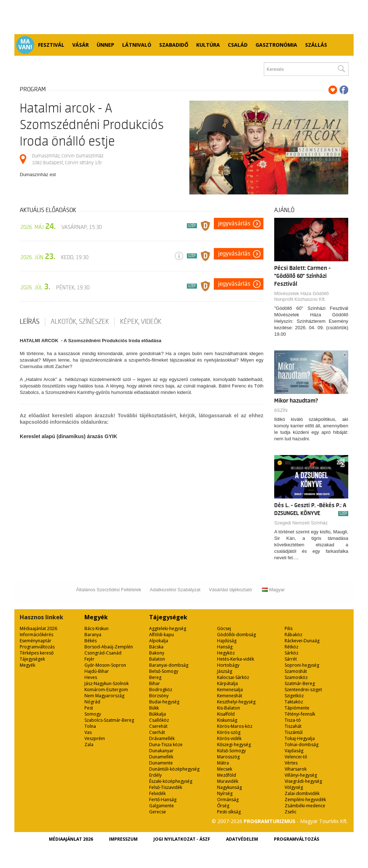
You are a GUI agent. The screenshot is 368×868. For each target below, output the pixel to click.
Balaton (157, 659)
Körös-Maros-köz (235, 726)
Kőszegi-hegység (234, 745)
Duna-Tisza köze (166, 745)
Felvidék (157, 793)
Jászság (225, 671)
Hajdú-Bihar (97, 671)
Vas (88, 732)
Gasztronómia (276, 45)
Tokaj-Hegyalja (300, 738)
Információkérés (36, 635)
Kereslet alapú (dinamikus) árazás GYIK (68, 436)
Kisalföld (226, 714)
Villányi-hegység (301, 775)
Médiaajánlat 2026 (38, 628)
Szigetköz (294, 696)
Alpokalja (159, 641)
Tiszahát (293, 726)
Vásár (80, 45)
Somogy (93, 714)
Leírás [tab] (30, 322)
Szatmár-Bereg (300, 683)
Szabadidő (174, 45)
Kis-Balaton (229, 708)
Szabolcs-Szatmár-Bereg (109, 720)
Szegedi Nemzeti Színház (301, 523)
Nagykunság (229, 787)
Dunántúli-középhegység (174, 769)
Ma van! (25, 44)
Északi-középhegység (171, 781)
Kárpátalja (227, 683)
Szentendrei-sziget (303, 690)
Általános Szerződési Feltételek (109, 590)
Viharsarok (296, 769)
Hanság (225, 647)
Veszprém (95, 738)
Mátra (223, 763)
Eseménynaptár (36, 641)
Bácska (156, 647)
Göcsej (224, 628)
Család (238, 45)
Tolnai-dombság (302, 745)
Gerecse (158, 812)
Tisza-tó (293, 720)
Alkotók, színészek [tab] (80, 322)
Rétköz (291, 647)
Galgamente (162, 806)
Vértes (291, 763)
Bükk (154, 708)
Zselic (291, 812)
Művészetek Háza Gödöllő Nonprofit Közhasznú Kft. (302, 296)
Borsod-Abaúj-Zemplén (109, 647)
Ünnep (105, 45)
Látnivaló (137, 45)
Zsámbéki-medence (305, 806)
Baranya (93, 635)
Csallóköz (159, 720)
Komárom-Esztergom (106, 690)
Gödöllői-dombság (236, 635)
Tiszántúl (294, 732)
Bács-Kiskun (96, 628)
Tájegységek (32, 659)
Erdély (155, 775)
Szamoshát (296, 671)
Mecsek (225, 769)
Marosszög (228, 757)
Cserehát (158, 726)
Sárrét (291, 659)
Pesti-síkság (229, 812)
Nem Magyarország (104, 696)
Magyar (273, 590)
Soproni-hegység (302, 665)
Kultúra (208, 45)
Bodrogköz (161, 690)
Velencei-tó (296, 757)
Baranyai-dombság (169, 665)
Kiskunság (227, 720)
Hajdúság (227, 641)
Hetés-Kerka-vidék (236, 659)
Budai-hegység (164, 702)
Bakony (157, 653)
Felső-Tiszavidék (166, 787)
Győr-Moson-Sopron (105, 665)
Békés (91, 641)
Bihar (155, 683)
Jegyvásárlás (234, 224)
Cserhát (157, 732)
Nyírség (225, 793)
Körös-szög (229, 732)
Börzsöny (159, 696)
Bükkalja (158, 714)
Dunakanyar (161, 751)
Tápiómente (297, 708)
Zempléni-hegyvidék (305, 800)
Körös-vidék (229, 738)
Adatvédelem (242, 839)
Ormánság (228, 800)
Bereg (155, 677)
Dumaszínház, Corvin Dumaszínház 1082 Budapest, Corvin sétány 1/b (68, 159)
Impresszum (123, 839)
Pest (89, 708)
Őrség (223, 806)
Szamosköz (296, 677)
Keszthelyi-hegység (236, 702)
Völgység (294, 787)
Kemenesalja (230, 690)
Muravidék (228, 781)
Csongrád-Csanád (103, 653)
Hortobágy (228, 665)
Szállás (316, 45)
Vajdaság (294, 751)
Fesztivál (51, 45)
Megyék (27, 665)
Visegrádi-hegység (303, 781)
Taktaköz (294, 702)
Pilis (289, 628)
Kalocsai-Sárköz (233, 677)
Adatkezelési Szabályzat (175, 590)
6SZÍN (281, 410)
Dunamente (161, 763)
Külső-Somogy (231, 751)
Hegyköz (226, 653)
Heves (91, 677)
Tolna (90, 726)
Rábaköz (293, 635)
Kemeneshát (230, 696)
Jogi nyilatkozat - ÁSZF (182, 839)
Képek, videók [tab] (141, 322)
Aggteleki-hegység (168, 628)
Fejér (89, 659)
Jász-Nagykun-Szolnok (107, 683)
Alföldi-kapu (162, 635)
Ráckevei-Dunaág (302, 641)
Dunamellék (161, 757)
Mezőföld (227, 775)
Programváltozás (37, 647)
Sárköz (291, 653)
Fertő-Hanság (163, 800)
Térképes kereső (37, 653)
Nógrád (92, 702)
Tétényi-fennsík (300, 714)
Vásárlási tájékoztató (230, 590)
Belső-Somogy (164, 671)
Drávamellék (162, 738)
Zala (89, 745)
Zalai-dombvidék (302, 793)
